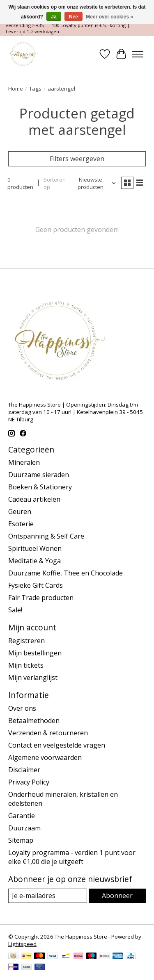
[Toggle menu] (138, 54)
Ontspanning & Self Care (46, 536)
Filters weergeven (77, 159)
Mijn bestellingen (35, 653)
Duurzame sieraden (39, 475)
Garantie (22, 816)
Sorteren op (55, 183)
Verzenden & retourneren (48, 733)
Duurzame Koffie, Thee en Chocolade (66, 573)
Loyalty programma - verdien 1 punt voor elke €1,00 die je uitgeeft (72, 857)
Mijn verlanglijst (33, 678)
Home (16, 89)
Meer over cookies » (109, 17)
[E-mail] (48, 896)
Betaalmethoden (34, 721)
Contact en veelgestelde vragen (57, 745)
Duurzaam (24, 828)
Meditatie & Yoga (34, 561)
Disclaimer (24, 770)
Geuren (20, 512)
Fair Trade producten (41, 598)
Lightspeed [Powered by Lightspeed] (22, 944)
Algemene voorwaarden (45, 757)
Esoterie (21, 524)
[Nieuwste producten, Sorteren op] (94, 183)
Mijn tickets (26, 665)
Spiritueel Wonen (35, 548)
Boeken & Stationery (40, 487)
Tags (35, 89)
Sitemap (21, 840)
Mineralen (24, 462)
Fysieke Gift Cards (36, 585)
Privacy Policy (29, 782)
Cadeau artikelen (34, 499)
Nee (74, 17)
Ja (54, 17)
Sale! (15, 610)
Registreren (26, 641)
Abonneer (117, 896)
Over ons (22, 708)
